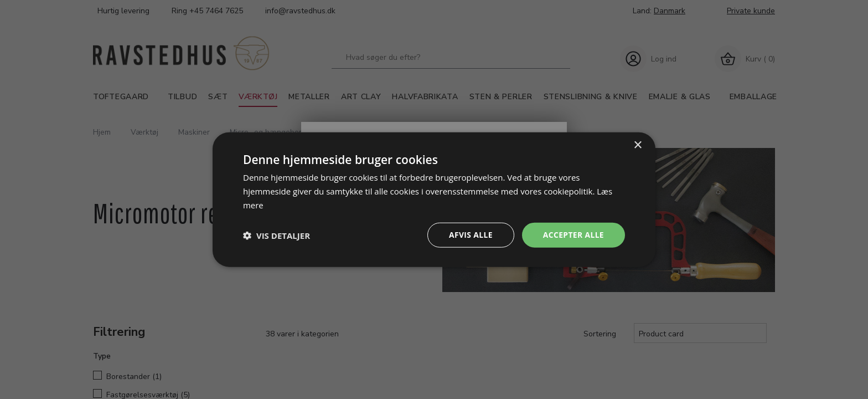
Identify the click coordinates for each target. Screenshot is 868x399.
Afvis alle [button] (470, 235)
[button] (277, 235)
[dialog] (434, 199)
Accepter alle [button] (573, 235)
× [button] (637, 145)
